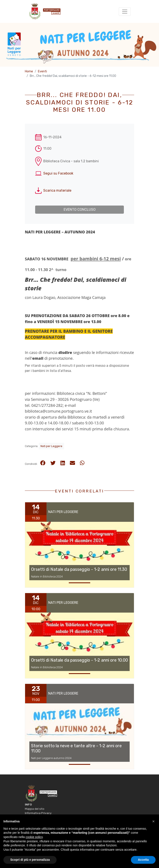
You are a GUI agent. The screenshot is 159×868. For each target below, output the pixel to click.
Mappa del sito (35, 809)
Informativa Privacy (38, 813)
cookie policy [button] (34, 847)
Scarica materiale (57, 190)
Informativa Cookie (38, 817)
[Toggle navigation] (125, 12)
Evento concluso (80, 210)
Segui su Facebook (58, 173)
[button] (153, 831)
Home (29, 71)
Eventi (42, 71)
